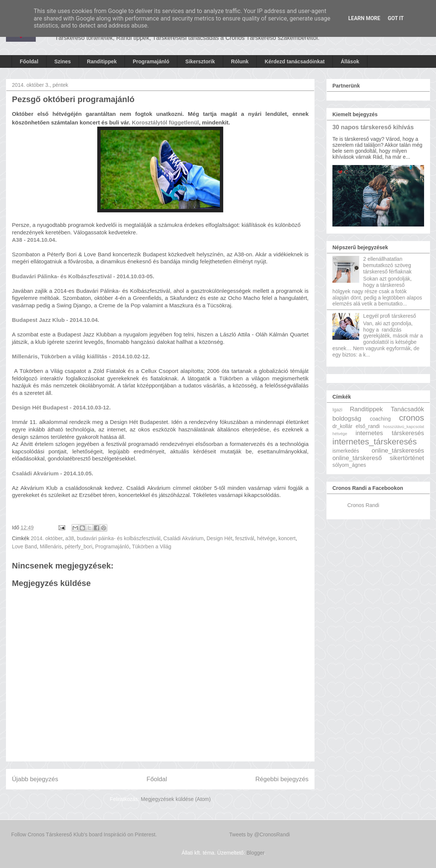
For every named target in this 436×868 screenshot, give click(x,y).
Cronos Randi (363, 505)
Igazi (337, 410)
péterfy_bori (79, 547)
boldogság (347, 419)
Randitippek (102, 61)
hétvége (266, 538)
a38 (69, 538)
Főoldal (29, 61)
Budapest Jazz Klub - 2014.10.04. (56, 320)
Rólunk (240, 61)
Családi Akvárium (183, 538)
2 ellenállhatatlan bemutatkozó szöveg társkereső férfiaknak (388, 265)
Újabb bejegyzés (35, 779)
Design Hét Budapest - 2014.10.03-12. (61, 407)
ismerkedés (346, 451)
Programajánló (151, 61)
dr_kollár (342, 426)
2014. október (47, 538)
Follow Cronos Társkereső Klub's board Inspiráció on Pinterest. (84, 834)
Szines (63, 61)
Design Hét (219, 538)
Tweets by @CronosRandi (260, 834)
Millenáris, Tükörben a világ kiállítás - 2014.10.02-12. (82, 356)
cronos (412, 418)
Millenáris (51, 547)
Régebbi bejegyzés (282, 779)
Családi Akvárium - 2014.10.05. (53, 473)
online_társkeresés (398, 451)
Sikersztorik (200, 61)
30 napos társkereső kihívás (373, 127)
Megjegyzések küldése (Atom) (176, 799)
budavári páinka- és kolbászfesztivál (119, 538)
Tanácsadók (407, 409)
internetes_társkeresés (375, 442)
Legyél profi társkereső (390, 316)
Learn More (364, 18)
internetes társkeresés (390, 433)
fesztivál (245, 538)
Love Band (24, 547)
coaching (380, 419)
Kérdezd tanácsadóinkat (295, 61)
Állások (350, 61)
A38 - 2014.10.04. (35, 240)
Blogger (255, 853)
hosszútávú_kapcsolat (404, 427)
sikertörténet (407, 458)
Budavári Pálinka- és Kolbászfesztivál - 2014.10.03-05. (84, 276)
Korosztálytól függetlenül (165, 122)
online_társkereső (357, 458)
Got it (396, 18)
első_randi (368, 426)
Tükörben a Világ (152, 547)
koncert (287, 538)
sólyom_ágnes (349, 465)
